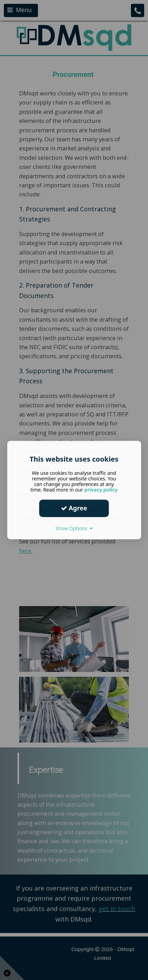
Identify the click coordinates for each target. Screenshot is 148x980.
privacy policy (101, 490)
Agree (74, 508)
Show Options (74, 528)
